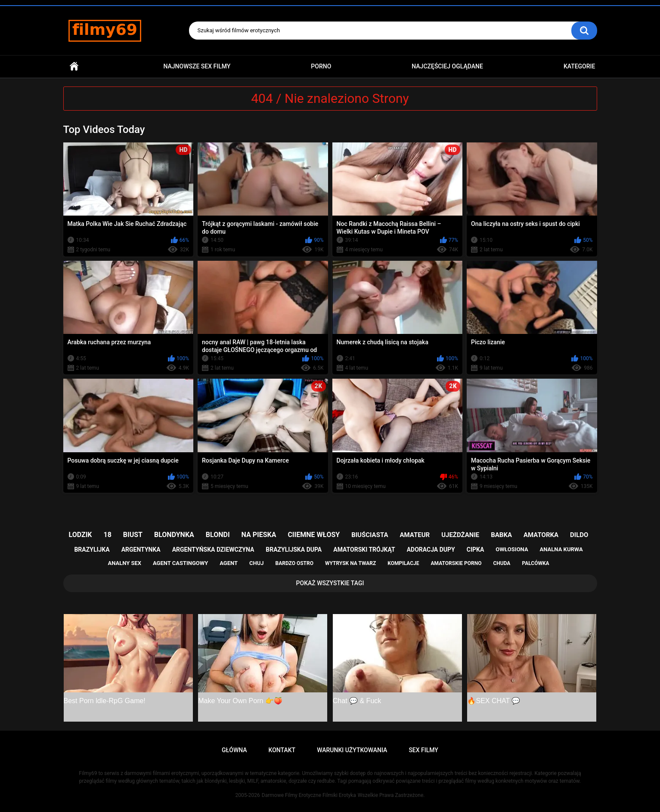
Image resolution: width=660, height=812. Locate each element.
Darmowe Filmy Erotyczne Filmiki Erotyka (309, 795)
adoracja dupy (431, 550)
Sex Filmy (423, 750)
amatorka (541, 535)
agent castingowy (180, 563)
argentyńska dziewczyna (213, 550)
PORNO (321, 66)
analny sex (124, 563)
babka (501, 535)
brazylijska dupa (294, 550)
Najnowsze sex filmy (197, 66)
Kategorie (579, 66)
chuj (257, 563)
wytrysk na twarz (350, 563)
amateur (415, 535)
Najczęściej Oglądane (447, 66)
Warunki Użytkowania (352, 750)
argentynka (141, 550)
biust (133, 535)
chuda (502, 563)
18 (108, 535)
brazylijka (92, 550)
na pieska (259, 535)
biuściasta (370, 535)
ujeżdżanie (460, 535)
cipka (476, 550)
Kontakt (282, 750)
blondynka (174, 535)
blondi (218, 535)
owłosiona (512, 549)
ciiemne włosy (314, 535)
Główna (74, 66)
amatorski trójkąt (364, 550)
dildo (579, 535)
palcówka (535, 563)
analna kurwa (561, 549)
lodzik (81, 535)
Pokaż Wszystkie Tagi (330, 583)
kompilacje (403, 563)
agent (229, 563)
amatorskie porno (456, 563)
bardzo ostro (294, 563)
